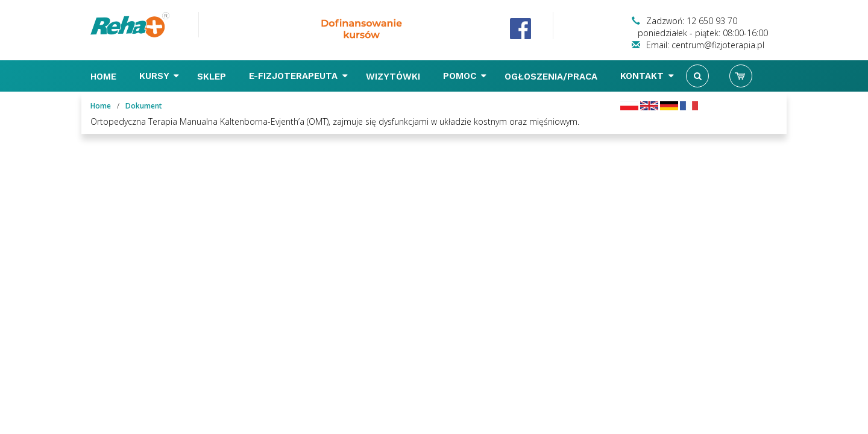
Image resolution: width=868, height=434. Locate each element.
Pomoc (465, 76)
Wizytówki (395, 77)
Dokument (144, 106)
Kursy (159, 76)
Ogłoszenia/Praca (552, 77)
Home (105, 77)
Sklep (213, 77)
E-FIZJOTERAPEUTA (298, 76)
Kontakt (647, 76)
